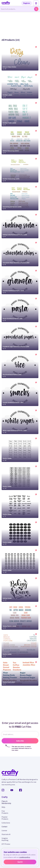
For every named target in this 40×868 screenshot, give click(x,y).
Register (27, 3)
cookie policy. (25, 857)
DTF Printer (6, 844)
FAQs (3, 807)
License (4, 830)
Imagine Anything (5, 839)
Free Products (5, 812)
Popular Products (5, 818)
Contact (4, 827)
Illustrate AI (6, 834)
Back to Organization (10, 14)
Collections (6, 823)
